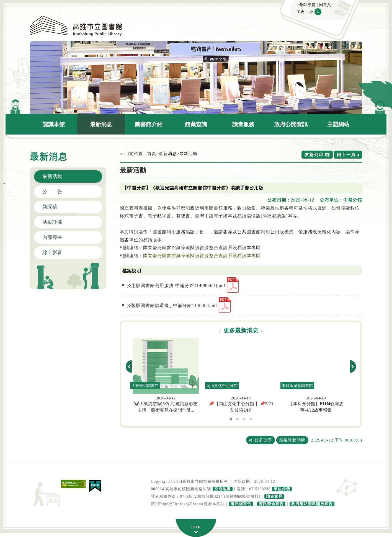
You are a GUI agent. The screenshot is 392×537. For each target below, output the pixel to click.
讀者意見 (274, 496)
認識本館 (54, 124)
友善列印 (314, 155)
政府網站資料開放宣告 (312, 504)
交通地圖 (223, 489)
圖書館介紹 (149, 124)
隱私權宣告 (241, 504)
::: (298, 5)
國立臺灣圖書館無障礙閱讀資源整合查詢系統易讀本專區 (202, 256)
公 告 (52, 192)
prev (129, 366)
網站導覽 (308, 5)
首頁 (152, 153)
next (353, 366)
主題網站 (338, 124)
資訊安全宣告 (271, 504)
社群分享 (263, 440)
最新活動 (52, 176)
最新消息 (101, 124)
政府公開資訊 (291, 124)
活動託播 (52, 222)
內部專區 (52, 237)
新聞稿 (50, 207)
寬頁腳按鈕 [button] (196, 528)
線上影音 (52, 252)
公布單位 (329, 200)
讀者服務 (243, 124)
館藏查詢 (196, 124)
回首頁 (325, 5)
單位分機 (282, 489)
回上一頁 (346, 155)
